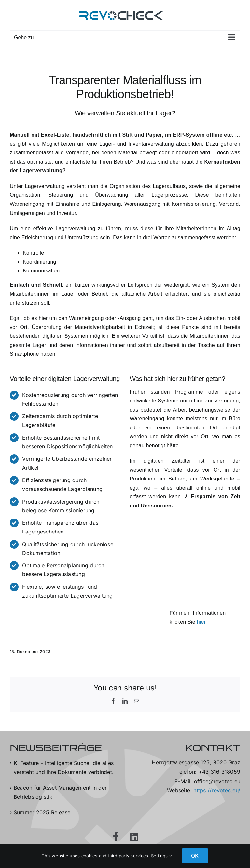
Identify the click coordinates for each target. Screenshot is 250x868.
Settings (161, 856)
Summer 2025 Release (42, 812)
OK (195, 856)
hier (201, 622)
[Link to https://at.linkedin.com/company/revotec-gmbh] (134, 837)
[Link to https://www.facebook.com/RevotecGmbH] (116, 836)
